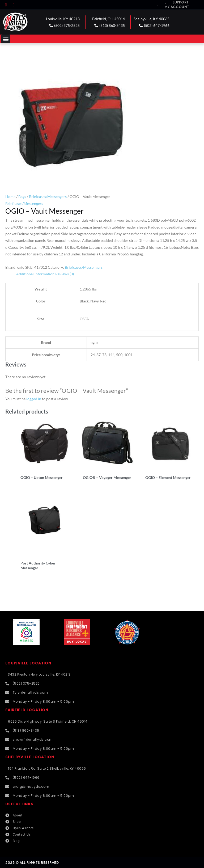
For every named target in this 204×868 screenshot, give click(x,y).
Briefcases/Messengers (48, 197)
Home (10, 197)
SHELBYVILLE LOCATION (30, 757)
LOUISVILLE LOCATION (28, 663)
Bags (22, 197)
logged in (34, 399)
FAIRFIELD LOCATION (27, 710)
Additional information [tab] (35, 274)
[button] (6, 39)
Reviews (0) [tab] (65, 274)
